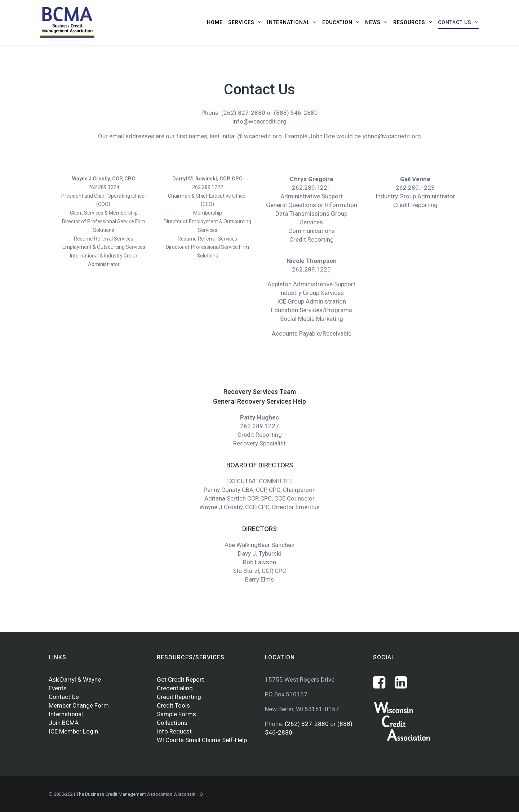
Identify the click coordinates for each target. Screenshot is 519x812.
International (66, 714)
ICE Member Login (73, 731)
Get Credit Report (180, 679)
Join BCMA (64, 723)
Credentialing (175, 688)
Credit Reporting (179, 697)
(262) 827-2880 (307, 724)
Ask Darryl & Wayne (75, 679)
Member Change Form (79, 705)
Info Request (174, 731)
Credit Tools (173, 705)
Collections (172, 723)
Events (58, 688)
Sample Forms (176, 714)
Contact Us (64, 697)
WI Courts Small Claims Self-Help (202, 740)
